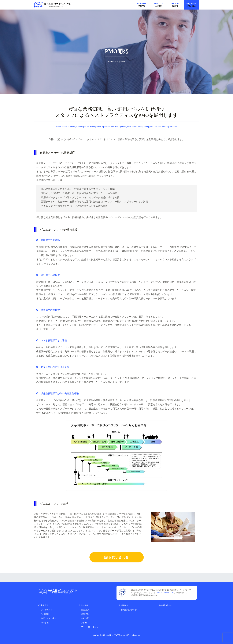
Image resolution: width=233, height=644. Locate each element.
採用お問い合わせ (129, 609)
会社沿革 (85, 618)
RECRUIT (175, 3)
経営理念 (85, 614)
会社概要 (84, 605)
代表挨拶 (85, 609)
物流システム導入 (49, 618)
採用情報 (124, 605)
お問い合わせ (117, 557)
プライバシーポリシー (164, 592)
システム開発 (47, 609)
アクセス (85, 622)
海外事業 (45, 622)
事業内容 (43, 605)
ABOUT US (158, 3)
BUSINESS (142, 3)
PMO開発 (45, 614)
